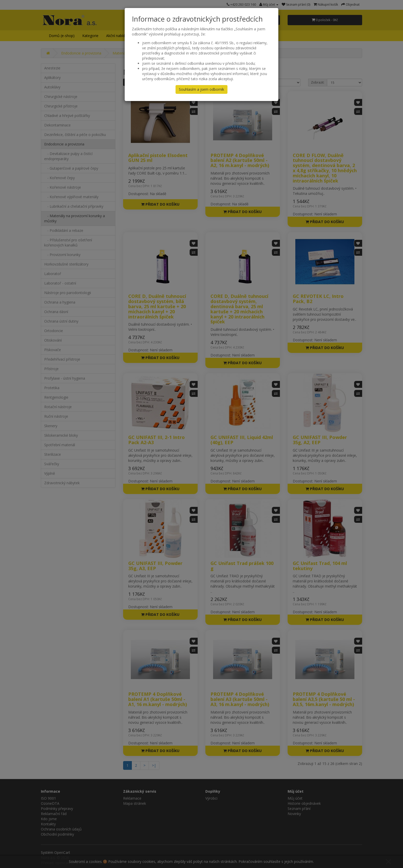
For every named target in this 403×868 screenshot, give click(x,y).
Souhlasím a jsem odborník (201, 89)
